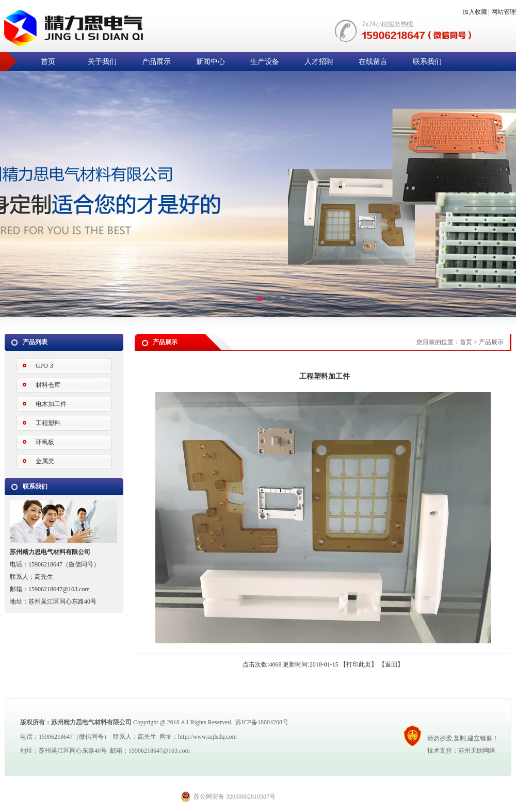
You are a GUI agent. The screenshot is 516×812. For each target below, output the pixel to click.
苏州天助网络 (477, 751)
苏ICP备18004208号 (262, 722)
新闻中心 (211, 62)
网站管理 (504, 12)
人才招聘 (319, 62)
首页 (48, 62)
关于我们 (102, 62)
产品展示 (156, 62)
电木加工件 (51, 404)
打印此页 (359, 664)
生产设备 (265, 62)
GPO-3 (44, 366)
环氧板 (45, 442)
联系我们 (427, 62)
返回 (391, 664)
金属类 (45, 461)
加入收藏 (475, 12)
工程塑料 (48, 423)
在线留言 (373, 62)
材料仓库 (48, 385)
